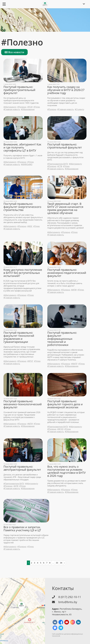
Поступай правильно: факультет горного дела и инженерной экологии (65, 404)
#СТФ (60, 166)
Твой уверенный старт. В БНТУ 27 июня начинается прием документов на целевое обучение (65, 208)
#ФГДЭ (60, 429)
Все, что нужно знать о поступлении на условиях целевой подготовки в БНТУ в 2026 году (67, 471)
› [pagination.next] (64, 563)
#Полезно (22, 107)
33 (57, 563)
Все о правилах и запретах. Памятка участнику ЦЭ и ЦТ (22, 529)
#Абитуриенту (10, 107)
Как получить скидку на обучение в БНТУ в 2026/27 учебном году (66, 90)
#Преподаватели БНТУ (58, 164)
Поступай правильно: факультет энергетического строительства (22, 207)
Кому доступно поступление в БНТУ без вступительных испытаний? (23, 273)
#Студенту (79, 109)
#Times (37, 107)
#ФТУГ (30, 361)
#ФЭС (30, 226)
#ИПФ (74, 290)
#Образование (28, 109)
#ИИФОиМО (27, 164)
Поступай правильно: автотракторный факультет (22, 468)
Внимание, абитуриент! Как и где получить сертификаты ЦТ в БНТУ (22, 147)
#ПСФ (30, 107)
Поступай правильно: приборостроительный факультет (19, 90)
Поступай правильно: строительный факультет (65, 146)
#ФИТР (74, 364)
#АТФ (16, 486)
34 (61, 563)
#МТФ (30, 424)
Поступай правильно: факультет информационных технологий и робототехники (62, 339)
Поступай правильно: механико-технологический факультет (23, 404)
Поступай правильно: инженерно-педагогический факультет (67, 273)
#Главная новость (12, 109)
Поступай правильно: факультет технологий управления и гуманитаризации (19, 337)
